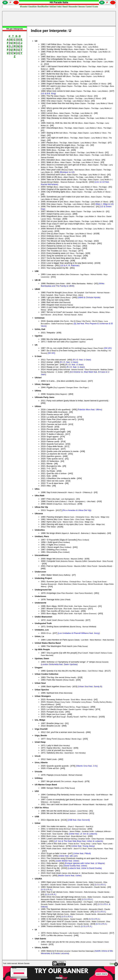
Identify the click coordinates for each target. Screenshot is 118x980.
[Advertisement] (59, 19)
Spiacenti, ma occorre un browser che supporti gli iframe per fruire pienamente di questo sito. (59, 4)
